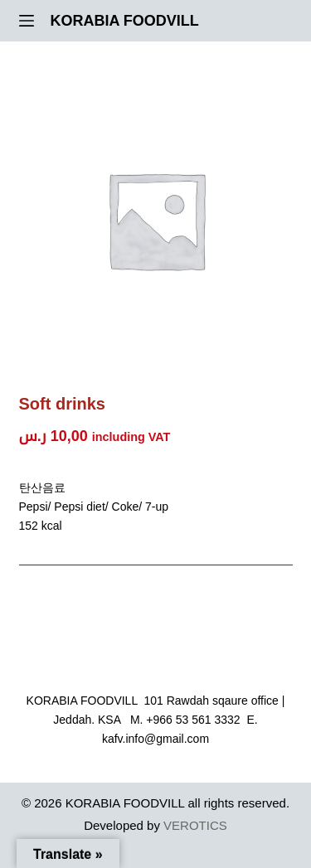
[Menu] (27, 21)
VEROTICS (195, 825)
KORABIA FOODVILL (125, 21)
